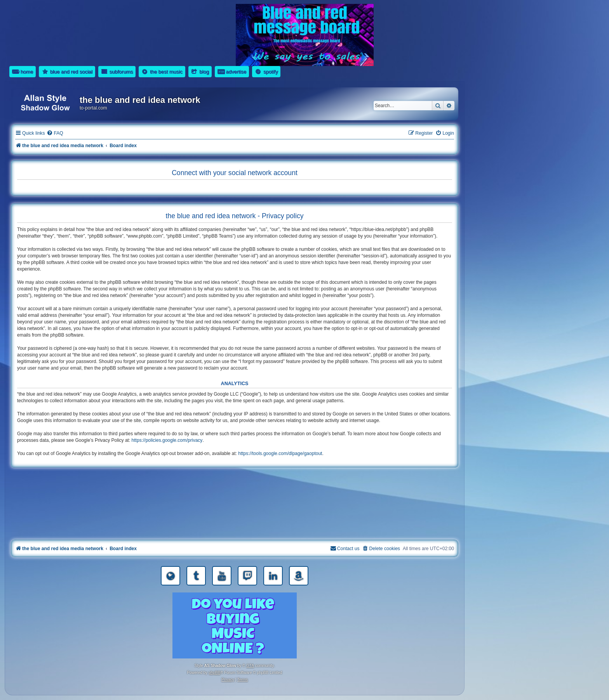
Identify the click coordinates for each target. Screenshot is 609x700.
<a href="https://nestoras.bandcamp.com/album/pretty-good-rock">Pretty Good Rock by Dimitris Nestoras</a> (235, 527)
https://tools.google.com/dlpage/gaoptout (280, 453)
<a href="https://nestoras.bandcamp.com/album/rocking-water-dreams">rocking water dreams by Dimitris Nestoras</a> (235, 483)
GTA (250, 666)
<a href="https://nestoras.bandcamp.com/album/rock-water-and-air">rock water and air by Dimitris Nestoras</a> (235, 505)
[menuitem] (55, 133)
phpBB (214, 673)
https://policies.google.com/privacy (167, 440)
